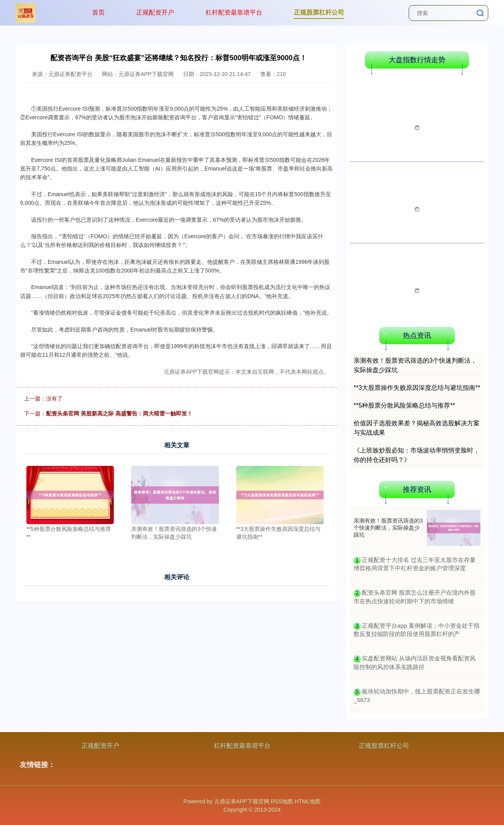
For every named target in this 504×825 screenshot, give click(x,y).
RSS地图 (282, 801)
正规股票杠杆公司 (319, 12)
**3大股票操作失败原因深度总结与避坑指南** (417, 388)
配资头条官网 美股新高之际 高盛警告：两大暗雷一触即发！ (119, 413)
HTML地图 (308, 801)
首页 (98, 12)
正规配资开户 (155, 12)
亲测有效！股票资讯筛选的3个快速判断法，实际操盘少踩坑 (388, 528)
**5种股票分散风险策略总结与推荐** (404, 405)
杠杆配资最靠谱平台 (234, 12)
